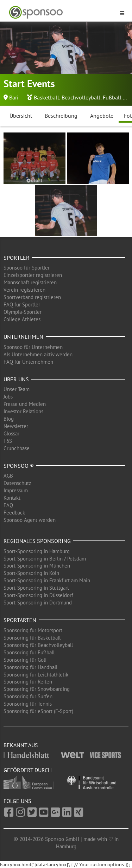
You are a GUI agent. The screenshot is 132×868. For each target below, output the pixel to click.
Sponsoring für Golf (25, 660)
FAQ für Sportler (22, 305)
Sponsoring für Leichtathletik (36, 675)
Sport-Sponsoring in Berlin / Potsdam (45, 559)
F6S (8, 441)
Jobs (8, 397)
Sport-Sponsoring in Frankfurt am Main (47, 580)
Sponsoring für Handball (30, 667)
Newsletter (16, 426)
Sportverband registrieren (32, 297)
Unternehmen (23, 337)
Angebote (102, 116)
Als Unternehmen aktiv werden (38, 354)
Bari (14, 97)
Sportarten (20, 620)
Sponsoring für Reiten (28, 682)
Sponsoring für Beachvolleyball (38, 645)
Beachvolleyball (81, 97)
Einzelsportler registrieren (33, 275)
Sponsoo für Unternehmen (33, 347)
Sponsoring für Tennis (28, 704)
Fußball (112, 97)
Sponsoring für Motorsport (33, 630)
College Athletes (22, 319)
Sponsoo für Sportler (27, 268)
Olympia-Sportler (23, 312)
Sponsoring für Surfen (28, 696)
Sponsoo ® (19, 466)
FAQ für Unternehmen (28, 362)
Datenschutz (17, 483)
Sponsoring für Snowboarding (37, 689)
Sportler (17, 258)
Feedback (14, 513)
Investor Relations (23, 411)
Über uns (16, 379)
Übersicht (21, 116)
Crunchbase (17, 448)
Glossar (11, 433)
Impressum (16, 490)
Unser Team (17, 389)
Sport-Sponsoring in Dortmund (38, 603)
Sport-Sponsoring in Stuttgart (36, 588)
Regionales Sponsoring (37, 541)
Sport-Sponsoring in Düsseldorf (38, 595)
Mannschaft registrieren (30, 282)
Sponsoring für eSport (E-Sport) (38, 711)
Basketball (46, 97)
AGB (8, 476)
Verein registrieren (24, 290)
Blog (9, 419)
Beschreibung (61, 116)
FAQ (8, 505)
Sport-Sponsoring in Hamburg (37, 551)
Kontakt (12, 498)
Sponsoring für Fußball (29, 652)
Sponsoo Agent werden (30, 520)
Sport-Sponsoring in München (37, 566)
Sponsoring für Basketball (32, 638)
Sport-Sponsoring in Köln (31, 573)
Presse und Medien (25, 404)
